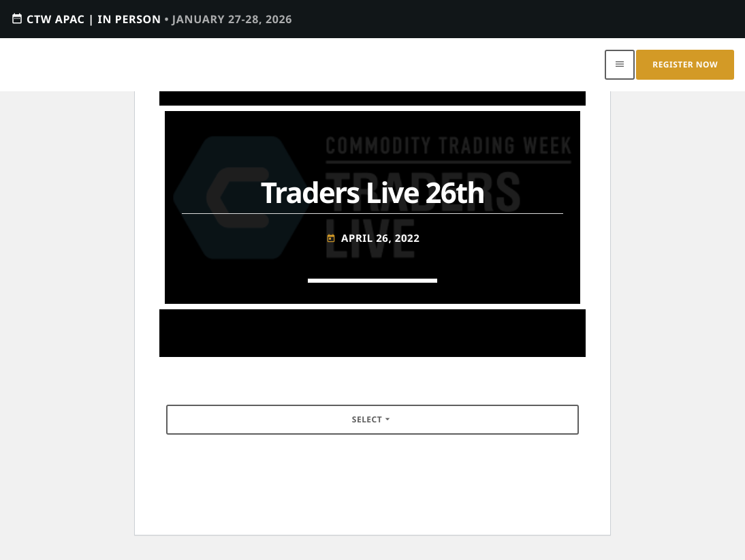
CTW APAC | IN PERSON (152, 19)
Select (372, 419)
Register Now (685, 64)
